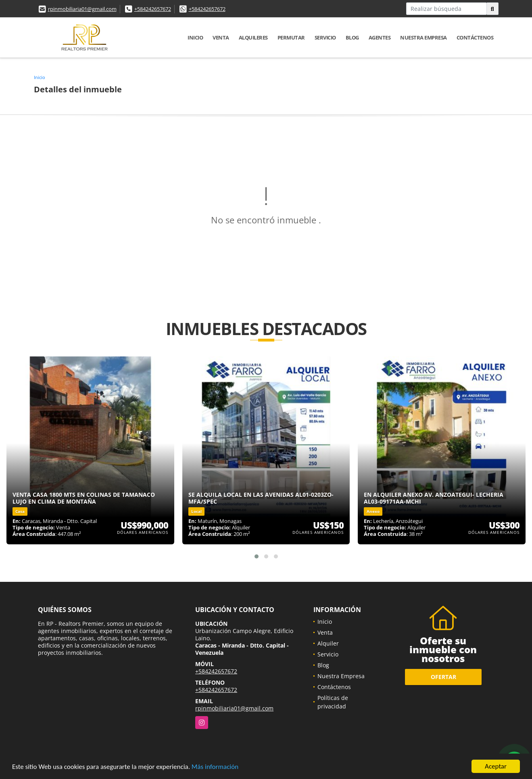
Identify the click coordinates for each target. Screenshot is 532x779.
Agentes (380, 37)
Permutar (291, 37)
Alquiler (328, 643)
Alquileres (253, 37)
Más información (215, 767)
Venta (221, 37)
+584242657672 (153, 9)
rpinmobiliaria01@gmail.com (82, 9)
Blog (352, 37)
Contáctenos (475, 37)
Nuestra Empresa (424, 37)
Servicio (325, 37)
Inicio (195, 37)
